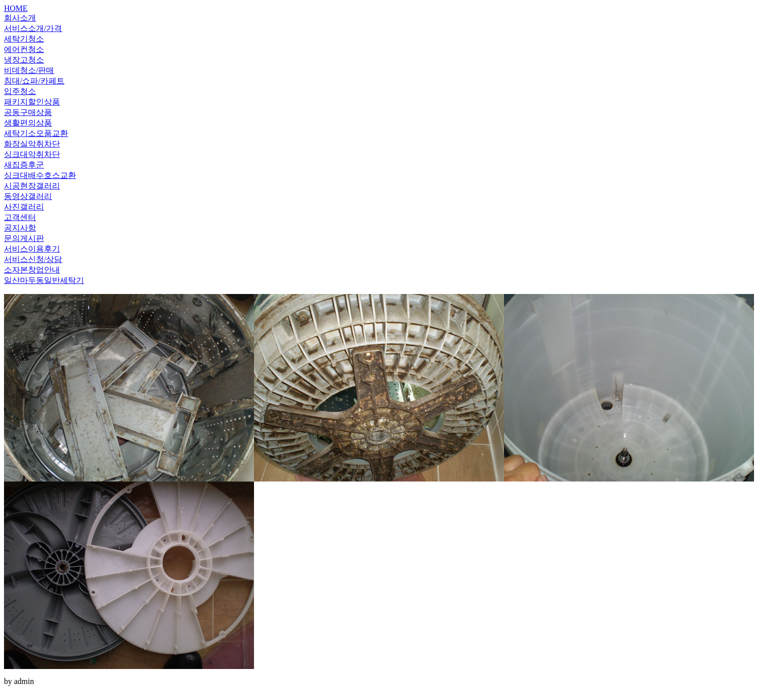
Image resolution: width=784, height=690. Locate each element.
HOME (16, 8)
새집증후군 (24, 165)
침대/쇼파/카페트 (34, 81)
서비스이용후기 (32, 249)
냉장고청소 (24, 60)
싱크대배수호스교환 (40, 175)
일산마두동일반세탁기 (44, 280)
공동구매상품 (28, 112)
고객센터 (20, 217)
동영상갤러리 (28, 196)
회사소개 (20, 18)
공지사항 (20, 228)
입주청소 (20, 91)
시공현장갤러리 (32, 186)
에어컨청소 (24, 49)
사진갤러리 (24, 207)
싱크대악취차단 (32, 154)
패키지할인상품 (32, 102)
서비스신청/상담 (33, 259)
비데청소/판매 (29, 70)
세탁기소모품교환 (36, 133)
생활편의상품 (28, 123)
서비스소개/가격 (33, 28)
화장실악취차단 (32, 144)
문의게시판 (24, 238)
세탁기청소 (24, 39)
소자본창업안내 (32, 270)
